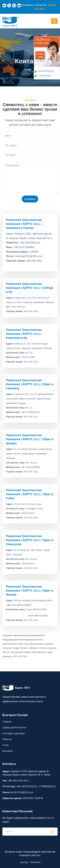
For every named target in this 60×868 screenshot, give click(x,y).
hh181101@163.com (22, 792)
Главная (7, 722)
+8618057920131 (44, 71)
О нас (6, 745)
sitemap (24, 862)
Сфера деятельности (14, 727)
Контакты (8, 751)
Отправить (30, 199)
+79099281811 (43, 76)
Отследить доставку (14, 733)
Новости (7, 739)
